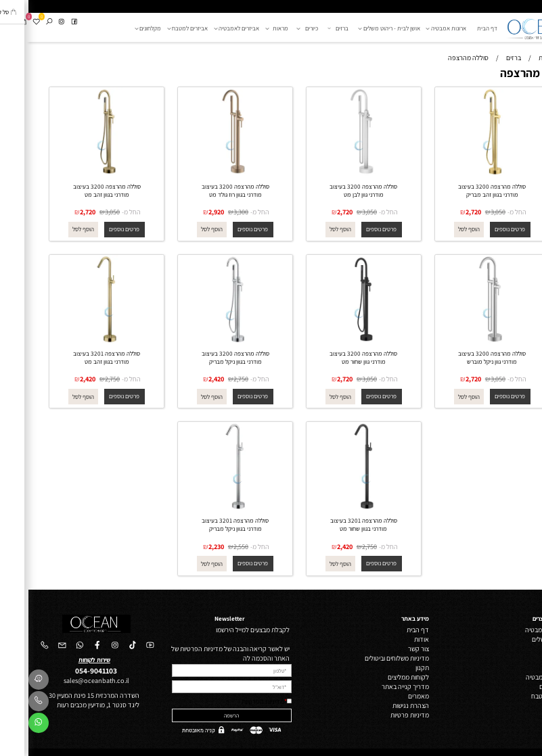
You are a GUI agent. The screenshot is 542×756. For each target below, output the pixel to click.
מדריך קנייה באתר (377, 686)
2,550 (212, 546)
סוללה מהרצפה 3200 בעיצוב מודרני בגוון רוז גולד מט (207, 191)
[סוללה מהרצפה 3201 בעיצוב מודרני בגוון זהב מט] (78, 341)
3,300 (212, 212)
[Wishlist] (8, 22)
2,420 (188, 379)
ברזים (311, 28)
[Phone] (10, 703)
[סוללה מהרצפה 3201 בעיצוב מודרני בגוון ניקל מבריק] (207, 508)
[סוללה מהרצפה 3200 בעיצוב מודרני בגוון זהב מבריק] (464, 173)
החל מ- (489, 212)
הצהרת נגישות (382, 705)
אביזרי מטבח (519, 696)
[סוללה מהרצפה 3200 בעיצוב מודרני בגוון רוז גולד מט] (207, 173)
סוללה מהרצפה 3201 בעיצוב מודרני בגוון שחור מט (335, 525)
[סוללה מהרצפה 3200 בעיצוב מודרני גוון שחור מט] (335, 341)
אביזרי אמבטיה (517, 677)
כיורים (280, 28)
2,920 (188, 212)
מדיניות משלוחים (379, 658)
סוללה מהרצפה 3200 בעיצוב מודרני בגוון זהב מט (78, 191)
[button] (440, 230)
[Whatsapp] (10, 725)
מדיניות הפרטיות (234, 701)
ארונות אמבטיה (419, 28)
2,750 (212, 379)
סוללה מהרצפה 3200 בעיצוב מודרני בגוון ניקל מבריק (207, 358)
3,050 (470, 212)
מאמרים (390, 696)
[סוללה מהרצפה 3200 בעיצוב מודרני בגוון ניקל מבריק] (207, 341)
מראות (250, 28)
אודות (393, 639)
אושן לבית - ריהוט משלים (362, 28)
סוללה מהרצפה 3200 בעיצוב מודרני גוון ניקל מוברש (464, 358)
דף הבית (459, 28)
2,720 (445, 212)
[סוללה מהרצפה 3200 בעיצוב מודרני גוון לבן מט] (335, 173)
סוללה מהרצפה (507, 73)
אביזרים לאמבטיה (210, 28)
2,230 (188, 546)
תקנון (394, 667)
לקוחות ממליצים (380, 677)
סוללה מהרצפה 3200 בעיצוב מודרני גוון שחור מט (335, 358)
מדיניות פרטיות (381, 715)
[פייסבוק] (46, 22)
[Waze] (10, 682)
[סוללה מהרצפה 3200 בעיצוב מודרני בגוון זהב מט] (78, 173)
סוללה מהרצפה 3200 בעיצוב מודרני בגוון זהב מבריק (464, 191)
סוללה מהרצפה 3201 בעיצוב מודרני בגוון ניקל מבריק (207, 525)
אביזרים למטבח (161, 28)
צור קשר (390, 648)
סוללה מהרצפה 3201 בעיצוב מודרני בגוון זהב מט (78, 358)
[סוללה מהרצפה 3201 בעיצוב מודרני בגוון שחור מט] (335, 508)
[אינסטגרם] (33, 22)
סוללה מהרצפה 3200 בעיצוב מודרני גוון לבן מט (335, 191)
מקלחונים (121, 28)
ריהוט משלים (520, 639)
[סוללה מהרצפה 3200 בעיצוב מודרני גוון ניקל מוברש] (464, 341)
